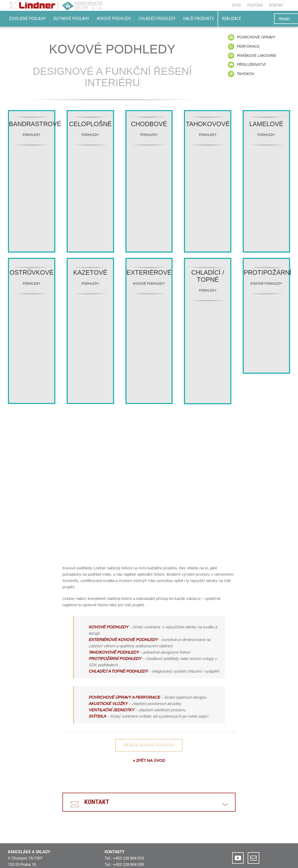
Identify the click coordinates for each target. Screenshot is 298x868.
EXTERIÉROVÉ (149, 273)
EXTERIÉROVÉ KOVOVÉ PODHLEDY (123, 640)
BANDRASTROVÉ (35, 124)
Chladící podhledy (157, 19)
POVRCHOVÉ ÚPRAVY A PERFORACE (124, 697)
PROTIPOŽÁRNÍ (268, 273)
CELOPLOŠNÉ (90, 124)
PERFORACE (248, 46)
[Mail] (253, 858)
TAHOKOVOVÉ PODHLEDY (114, 652)
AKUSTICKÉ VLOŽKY (108, 704)
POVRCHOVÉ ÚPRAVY (256, 37)
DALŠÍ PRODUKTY (199, 19)
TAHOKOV (246, 74)
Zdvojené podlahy (27, 19)
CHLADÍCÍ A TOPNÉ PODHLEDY (119, 671)
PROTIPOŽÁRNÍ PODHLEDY (115, 659)
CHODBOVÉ (149, 124)
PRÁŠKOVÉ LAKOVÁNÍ (256, 56)
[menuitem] (236, 5)
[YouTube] (238, 858)
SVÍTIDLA (97, 716)
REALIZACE (231, 19)
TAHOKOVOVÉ (208, 124)
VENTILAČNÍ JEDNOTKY (111, 710)
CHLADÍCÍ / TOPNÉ (208, 276)
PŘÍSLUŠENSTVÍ (251, 65)
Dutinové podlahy (71, 19)
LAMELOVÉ (266, 124)
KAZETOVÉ (90, 273)
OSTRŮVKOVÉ (31, 273)
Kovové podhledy (114, 19)
